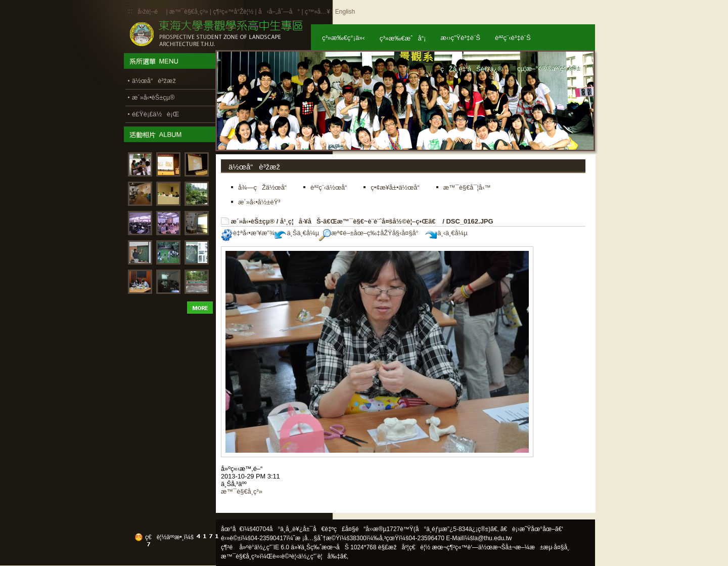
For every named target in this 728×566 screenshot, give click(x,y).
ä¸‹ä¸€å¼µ (446, 233)
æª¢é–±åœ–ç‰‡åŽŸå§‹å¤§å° (371, 233)
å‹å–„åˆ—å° (279, 12)
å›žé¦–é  (151, 12)
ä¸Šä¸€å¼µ (297, 233)
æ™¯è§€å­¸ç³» (190, 12)
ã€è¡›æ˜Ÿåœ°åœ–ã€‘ (532, 529)
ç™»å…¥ (317, 12)
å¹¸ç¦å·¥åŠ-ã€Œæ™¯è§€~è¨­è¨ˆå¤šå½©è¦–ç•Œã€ (360, 221)
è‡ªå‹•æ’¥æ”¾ (248, 233)
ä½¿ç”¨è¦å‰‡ (319, 556)
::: (130, 11)
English (345, 12)
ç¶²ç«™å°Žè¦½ (233, 12)
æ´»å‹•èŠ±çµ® (253, 221)
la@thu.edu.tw (493, 538)
